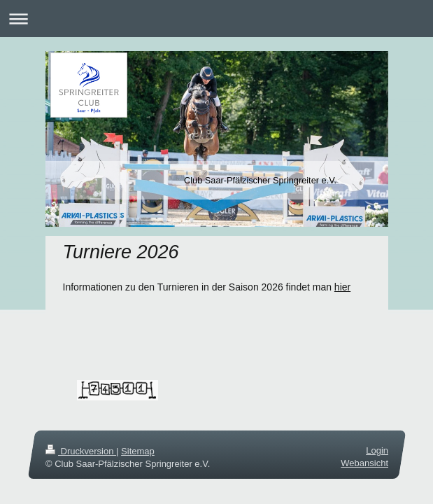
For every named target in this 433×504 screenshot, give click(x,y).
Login (377, 450)
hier (342, 287)
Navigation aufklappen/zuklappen (216, 19)
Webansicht (364, 463)
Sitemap (138, 451)
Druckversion (81, 451)
